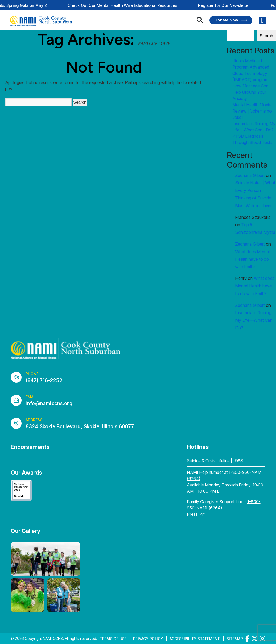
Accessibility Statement (195, 639)
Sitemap (235, 639)
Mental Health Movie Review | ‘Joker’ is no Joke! (252, 111)
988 (239, 461)
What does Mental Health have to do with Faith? (252, 259)
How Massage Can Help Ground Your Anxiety (250, 92)
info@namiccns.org (49, 404)
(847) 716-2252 (44, 381)
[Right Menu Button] (262, 20)
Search (266, 36)
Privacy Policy (148, 639)
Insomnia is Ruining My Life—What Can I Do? (255, 320)
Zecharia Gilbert (250, 175)
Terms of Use (113, 639)
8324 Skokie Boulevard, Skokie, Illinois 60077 (80, 427)
